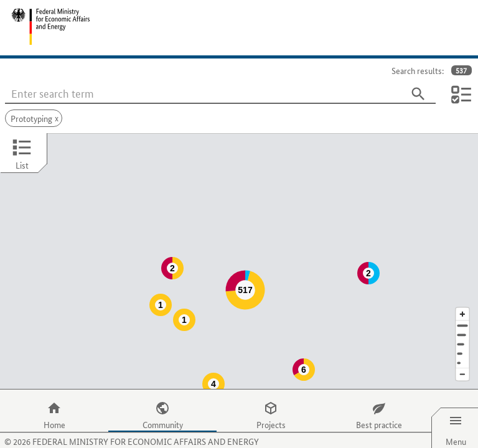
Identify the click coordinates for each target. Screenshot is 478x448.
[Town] (462, 310)
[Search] (418, 94)
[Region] (462, 320)
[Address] (462, 301)
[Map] (239, 249)
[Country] (462, 329)
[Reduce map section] (462, 350)
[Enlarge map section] (462, 289)
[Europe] (462, 338)
